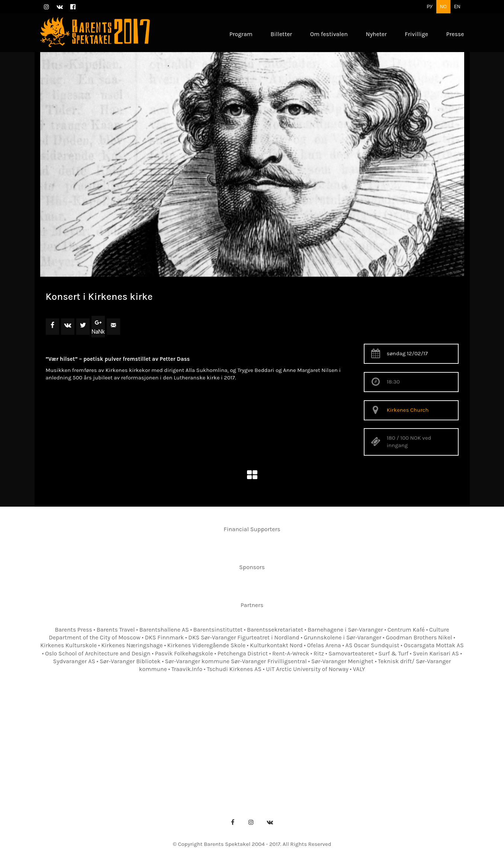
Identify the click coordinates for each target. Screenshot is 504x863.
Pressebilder (263, 749)
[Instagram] (251, 822)
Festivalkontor (219, 737)
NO (443, 7)
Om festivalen (167, 737)
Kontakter (264, 737)
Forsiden (86, 737)
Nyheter (382, 737)
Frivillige (418, 737)
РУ (429, 7)
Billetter (347, 737)
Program (123, 737)
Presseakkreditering (205, 749)
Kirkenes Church (408, 410)
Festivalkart (307, 737)
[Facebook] (232, 822)
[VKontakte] (270, 822)
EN (457, 7)
